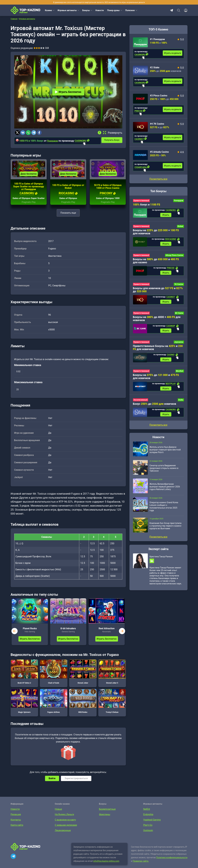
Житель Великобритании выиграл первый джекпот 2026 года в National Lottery (165, 490)
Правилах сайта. (141, 866)
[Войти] (185, 10)
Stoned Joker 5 (112, 677)
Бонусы (86, 10)
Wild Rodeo (83, 706)
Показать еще (68, 218)
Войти (52, 783)
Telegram (171, 10)
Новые (58, 814)
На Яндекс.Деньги (64, 819)
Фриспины (105, 819)
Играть (166, 215)
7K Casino (179, 285)
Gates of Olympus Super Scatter (29, 202)
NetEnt (147, 814)
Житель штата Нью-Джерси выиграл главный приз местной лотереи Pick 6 (165, 453)
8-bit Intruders (68, 633)
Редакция (16, 819)
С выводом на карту (65, 825)
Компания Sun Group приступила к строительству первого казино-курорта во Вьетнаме (166, 529)
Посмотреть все (158, 179)
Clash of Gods (54, 677)
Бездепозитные (107, 814)
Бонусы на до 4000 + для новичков (157, 320)
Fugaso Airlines (54, 706)
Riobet (180, 227)
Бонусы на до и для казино (156, 262)
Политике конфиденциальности (172, 863)
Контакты (16, 825)
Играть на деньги (173, 53)
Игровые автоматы (67, 10)
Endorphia (148, 819)
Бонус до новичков (155, 407)
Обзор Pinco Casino (174, 256)
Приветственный (141, 201)
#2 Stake (155, 67)
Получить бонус (113, 140)
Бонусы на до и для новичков (156, 379)
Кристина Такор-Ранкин (161, 560)
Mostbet (180, 374)
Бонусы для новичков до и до (158, 291)
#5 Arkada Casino (159, 152)
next (122, 636)
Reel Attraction (107, 633)
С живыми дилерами (66, 830)
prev (15, 636)
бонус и (147, 205)
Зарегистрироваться (76, 783)
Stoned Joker (83, 677)
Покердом (53, 141)
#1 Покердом (157, 39)
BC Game (179, 315)
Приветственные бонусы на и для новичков (158, 350)
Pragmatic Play (29, 207)
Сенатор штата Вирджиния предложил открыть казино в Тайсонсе (164, 472)
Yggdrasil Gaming (152, 825)
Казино (49, 10)
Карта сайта (17, 830)
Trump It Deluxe (112, 706)
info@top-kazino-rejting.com (106, 866)
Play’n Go (148, 830)
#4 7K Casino (157, 124)
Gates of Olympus (68, 203)
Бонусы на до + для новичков (156, 232)
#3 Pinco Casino (159, 96)
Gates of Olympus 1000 (108, 203)
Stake (181, 403)
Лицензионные (63, 835)
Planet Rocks (30, 633)
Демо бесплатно (29, 176)
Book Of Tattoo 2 (24, 677)
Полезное (130, 10)
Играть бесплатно (68, 92)
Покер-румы (113, 10)
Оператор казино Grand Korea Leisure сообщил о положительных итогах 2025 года (164, 510)
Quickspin (148, 835)
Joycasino (179, 344)
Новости (100, 10)
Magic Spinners (24, 706)
